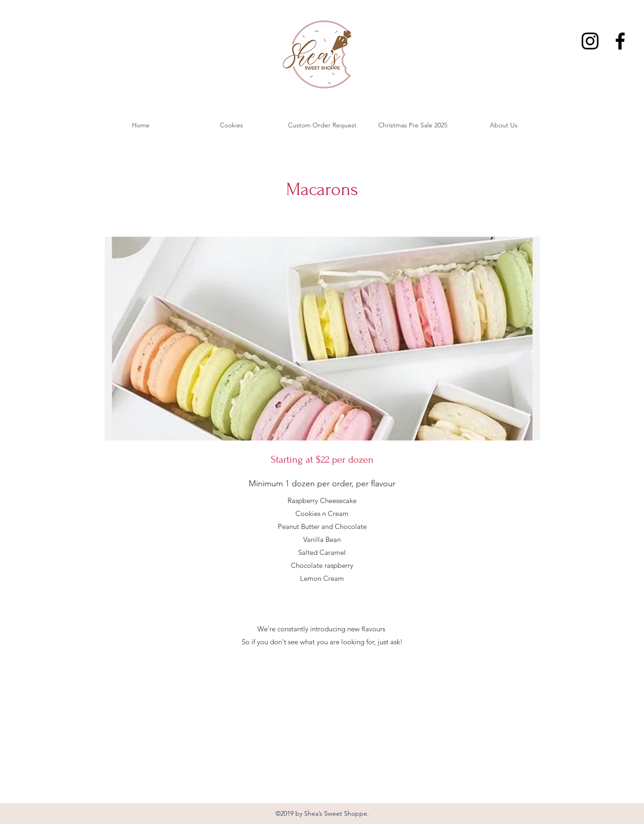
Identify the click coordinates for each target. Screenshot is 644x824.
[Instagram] (590, 41)
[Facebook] (620, 41)
